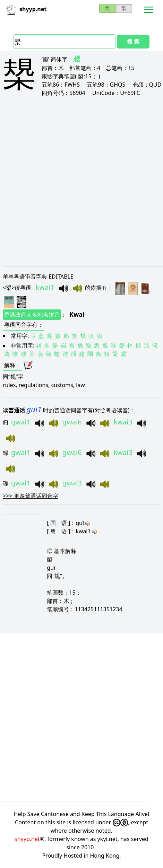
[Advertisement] (81, 181)
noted (103, 831)
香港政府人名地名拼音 (32, 315)
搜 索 (133, 42)
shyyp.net (27, 839)
